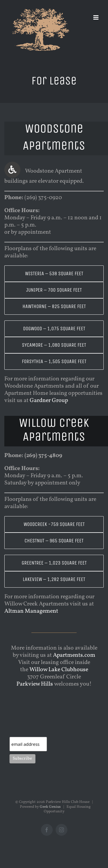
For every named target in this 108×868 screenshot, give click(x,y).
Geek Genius (50, 807)
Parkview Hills (35, 684)
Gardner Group (49, 401)
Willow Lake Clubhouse (59, 670)
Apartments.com (74, 655)
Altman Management (31, 611)
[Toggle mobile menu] (96, 17)
